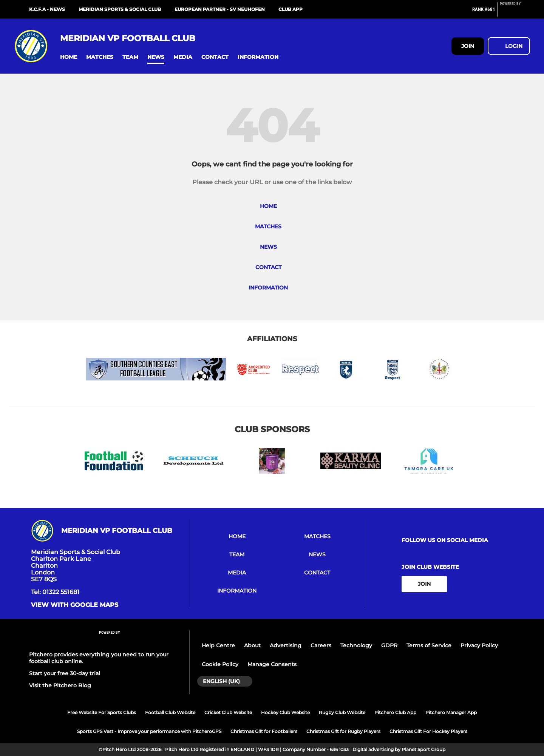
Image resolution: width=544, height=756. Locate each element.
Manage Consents (272, 664)
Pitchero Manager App (451, 712)
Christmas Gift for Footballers (264, 731)
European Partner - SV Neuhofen (220, 9)
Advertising (286, 645)
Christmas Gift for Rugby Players (343, 731)
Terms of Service (429, 645)
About (252, 645)
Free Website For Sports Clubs (102, 712)
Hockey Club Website (285, 712)
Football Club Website (170, 712)
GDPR (389, 645)
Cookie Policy (220, 664)
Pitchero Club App (395, 712)
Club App (291, 9)
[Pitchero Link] (515, 12)
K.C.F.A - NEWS (47, 9)
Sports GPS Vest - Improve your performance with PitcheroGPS (149, 731)
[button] (69, 57)
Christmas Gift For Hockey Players (428, 731)
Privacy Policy (479, 645)
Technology (356, 645)
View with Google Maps (75, 605)
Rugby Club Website (342, 712)
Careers (321, 645)
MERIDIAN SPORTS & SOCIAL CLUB (120, 9)
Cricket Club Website (228, 712)
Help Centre (218, 645)
